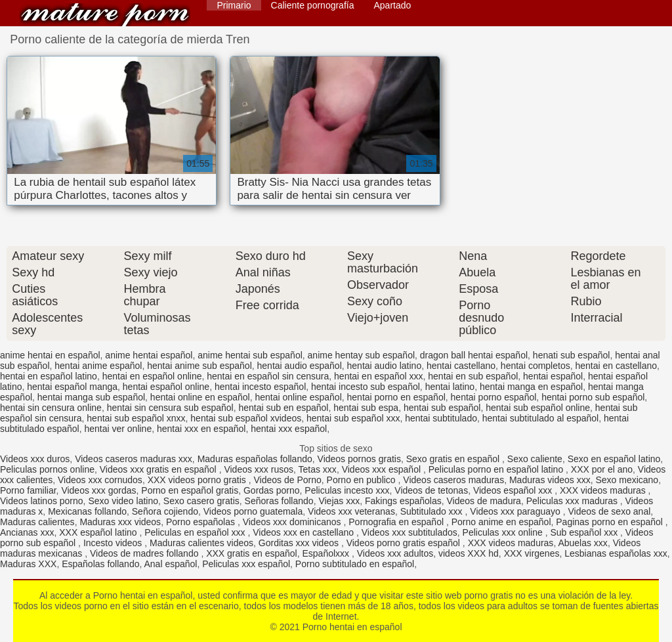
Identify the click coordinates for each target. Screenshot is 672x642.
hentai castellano (461, 366)
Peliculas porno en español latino (497, 469)
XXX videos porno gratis (198, 480)
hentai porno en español (396, 397)
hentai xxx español (289, 429)
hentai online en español (200, 397)
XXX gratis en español (252, 553)
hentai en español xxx (378, 376)
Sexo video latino (123, 501)
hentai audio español (300, 366)
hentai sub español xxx (353, 418)
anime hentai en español (50, 355)
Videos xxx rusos (259, 469)
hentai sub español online (538, 408)
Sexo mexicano (627, 480)
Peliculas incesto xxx (347, 490)
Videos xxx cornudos (100, 480)
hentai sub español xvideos (246, 418)
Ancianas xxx (27, 532)
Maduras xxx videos (120, 522)
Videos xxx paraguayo (516, 511)
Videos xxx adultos (395, 553)
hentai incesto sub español (366, 387)
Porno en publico (363, 480)
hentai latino (450, 387)
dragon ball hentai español (474, 355)
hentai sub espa (366, 408)
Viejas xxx (339, 501)
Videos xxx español (383, 469)
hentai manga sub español (91, 397)
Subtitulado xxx (433, 511)
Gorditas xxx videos (300, 543)
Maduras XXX (28, 564)
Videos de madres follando (145, 553)
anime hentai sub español (250, 355)
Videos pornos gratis (359, 459)
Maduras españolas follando (255, 459)
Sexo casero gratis (201, 501)
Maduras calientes (37, 522)
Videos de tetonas (431, 490)
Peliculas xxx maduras (573, 501)
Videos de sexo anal (609, 511)
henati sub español (572, 355)
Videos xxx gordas (98, 490)
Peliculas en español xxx (196, 532)
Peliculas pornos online (47, 469)
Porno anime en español (501, 522)
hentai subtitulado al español (540, 418)
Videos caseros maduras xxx (134, 459)
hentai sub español (442, 408)
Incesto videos (114, 543)
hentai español (553, 376)
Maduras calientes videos (201, 543)
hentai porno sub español (593, 397)
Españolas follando (100, 564)
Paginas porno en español (611, 522)
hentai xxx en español (201, 429)
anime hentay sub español (361, 355)
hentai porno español (494, 397)
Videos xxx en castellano (304, 532)
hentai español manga (72, 387)
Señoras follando (279, 501)
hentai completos (535, 366)
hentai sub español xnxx (136, 418)
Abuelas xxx (582, 543)
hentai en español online (152, 376)
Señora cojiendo (165, 511)
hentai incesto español (260, 387)
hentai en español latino (49, 376)
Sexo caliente (535, 459)
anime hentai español (149, 355)
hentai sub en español (283, 408)
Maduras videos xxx (550, 480)
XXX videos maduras (604, 490)
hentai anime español (98, 366)
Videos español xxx (514, 490)
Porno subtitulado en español (355, 564)
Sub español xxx (585, 532)
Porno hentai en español (105, 15)
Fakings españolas (403, 501)
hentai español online (166, 387)
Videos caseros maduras (453, 480)
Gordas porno (272, 490)
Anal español (170, 564)
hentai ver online (118, 429)
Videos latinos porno (42, 501)
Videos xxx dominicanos (293, 522)
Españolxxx (326, 553)
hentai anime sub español (199, 366)
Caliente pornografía (313, 5)
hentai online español (298, 397)
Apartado (392, 5)
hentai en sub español (473, 376)
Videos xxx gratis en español (159, 469)
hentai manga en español (531, 387)
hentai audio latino (385, 366)
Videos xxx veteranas (351, 511)
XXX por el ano (602, 469)
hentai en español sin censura (268, 376)
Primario (234, 5)
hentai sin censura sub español (170, 408)
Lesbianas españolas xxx (616, 553)
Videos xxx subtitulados (409, 532)
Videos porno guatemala (253, 511)
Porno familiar (28, 490)
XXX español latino (99, 532)
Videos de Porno (288, 480)
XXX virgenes (532, 553)
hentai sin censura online (51, 408)
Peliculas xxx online (504, 532)
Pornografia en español (397, 522)
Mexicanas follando (87, 511)
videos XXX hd (469, 553)
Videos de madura (484, 501)
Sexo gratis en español (454, 459)
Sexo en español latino (614, 459)
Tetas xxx (318, 469)
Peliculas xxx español (246, 564)
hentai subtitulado (441, 418)
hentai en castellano (616, 366)
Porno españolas (202, 522)
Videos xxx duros (35, 459)
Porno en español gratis (190, 490)
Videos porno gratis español (405, 543)
